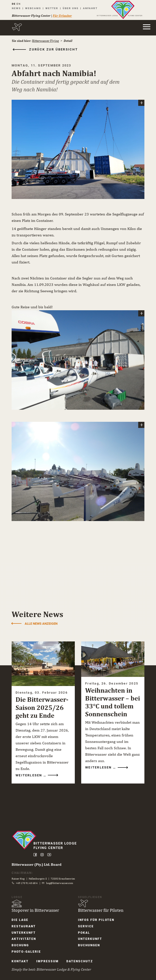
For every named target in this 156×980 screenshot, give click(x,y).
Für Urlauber (63, 16)
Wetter (53, 8)
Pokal (84, 928)
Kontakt (21, 957)
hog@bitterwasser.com (61, 878)
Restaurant (25, 921)
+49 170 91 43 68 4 (28, 878)
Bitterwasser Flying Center (32, 16)
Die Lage (21, 915)
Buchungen (89, 940)
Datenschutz (81, 957)
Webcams (34, 8)
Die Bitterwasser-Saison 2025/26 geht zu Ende (43, 701)
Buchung (21, 940)
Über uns (72, 8)
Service (86, 921)
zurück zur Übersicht (55, 50)
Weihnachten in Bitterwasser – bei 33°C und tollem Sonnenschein (109, 700)
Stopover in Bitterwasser (37, 905)
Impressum (49, 957)
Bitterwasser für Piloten (101, 905)
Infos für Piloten (96, 915)
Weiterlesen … (33, 769)
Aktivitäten (25, 934)
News (17, 8)
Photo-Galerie (28, 947)
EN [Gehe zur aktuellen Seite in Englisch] (20, 4)
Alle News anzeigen (42, 618)
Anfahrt (91, 8)
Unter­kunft (25, 928)
